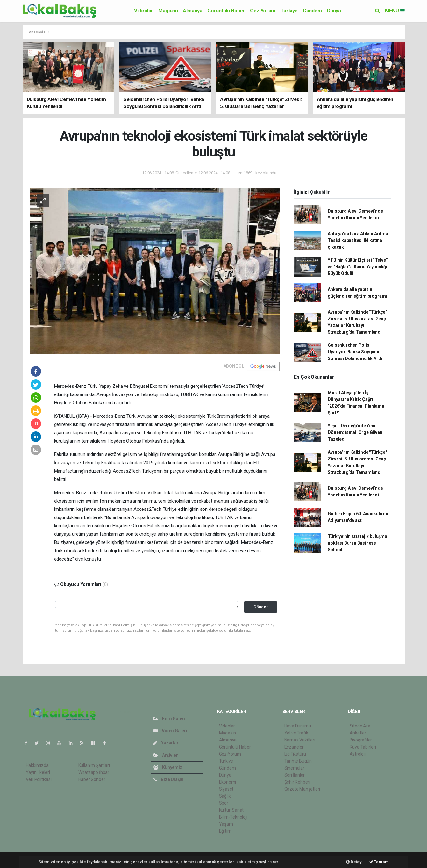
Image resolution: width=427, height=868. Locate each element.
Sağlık (225, 796)
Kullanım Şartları (94, 765)
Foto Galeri (169, 719)
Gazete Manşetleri (302, 789)
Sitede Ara (360, 726)
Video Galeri (170, 731)
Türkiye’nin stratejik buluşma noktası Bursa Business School (357, 543)
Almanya (192, 11)
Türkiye (289, 11)
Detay (354, 862)
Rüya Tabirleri (363, 747)
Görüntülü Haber (226, 11)
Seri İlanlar (295, 775)
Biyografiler (361, 740)
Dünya (334, 11)
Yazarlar (166, 743)
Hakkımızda (37, 765)
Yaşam (226, 824)
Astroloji (358, 754)
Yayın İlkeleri (38, 772)
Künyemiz (168, 767)
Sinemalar (294, 768)
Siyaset (226, 789)
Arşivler (166, 755)
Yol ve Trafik (296, 733)
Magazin (168, 11)
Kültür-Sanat (231, 810)
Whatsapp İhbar (94, 772)
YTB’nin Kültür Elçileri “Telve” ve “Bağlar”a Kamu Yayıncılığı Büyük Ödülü (358, 267)
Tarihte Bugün (298, 761)
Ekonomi (228, 782)
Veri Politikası (39, 779)
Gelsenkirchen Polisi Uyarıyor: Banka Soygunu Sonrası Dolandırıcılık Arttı (355, 352)
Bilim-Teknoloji (233, 817)
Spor (224, 803)
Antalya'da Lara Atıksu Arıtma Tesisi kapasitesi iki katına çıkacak (358, 240)
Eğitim (225, 831)
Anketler (358, 733)
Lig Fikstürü (295, 754)
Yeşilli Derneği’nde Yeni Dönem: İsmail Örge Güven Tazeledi (355, 432)
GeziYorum (263, 11)
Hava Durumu (298, 726)
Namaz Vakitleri (300, 740)
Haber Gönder (92, 779)
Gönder (261, 607)
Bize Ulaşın (169, 779)
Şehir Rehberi (297, 782)
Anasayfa (38, 32)
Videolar (144, 11)
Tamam (379, 862)
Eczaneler (294, 747)
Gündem (312, 11)
